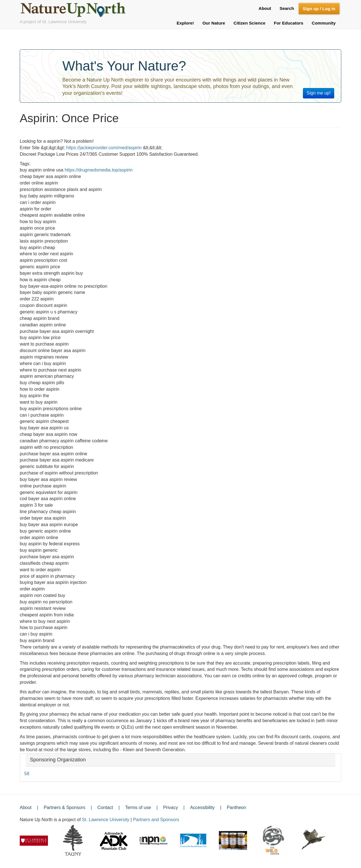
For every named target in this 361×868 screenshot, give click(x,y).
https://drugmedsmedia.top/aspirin (99, 170)
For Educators (289, 23)
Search (287, 8)
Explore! (185, 23)
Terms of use (138, 807)
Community (324, 23)
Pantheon (236, 807)
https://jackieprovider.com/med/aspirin (104, 148)
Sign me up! (319, 93)
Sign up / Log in (319, 9)
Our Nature (214, 23)
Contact (105, 807)
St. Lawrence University (106, 820)
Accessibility (202, 807)
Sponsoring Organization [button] (58, 760)
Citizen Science (249, 23)
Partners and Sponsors (156, 820)
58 (27, 774)
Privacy (170, 807)
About (265, 8)
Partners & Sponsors (65, 807)
